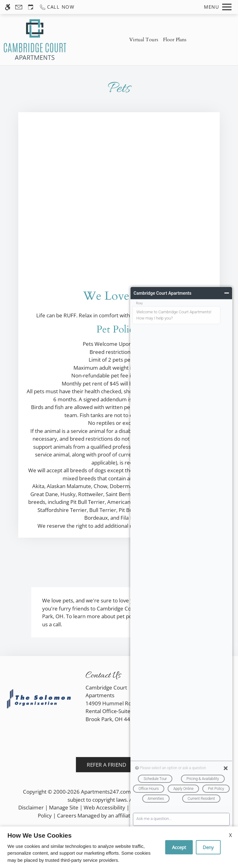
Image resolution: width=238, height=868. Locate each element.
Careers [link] (67, 815)
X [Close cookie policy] (230, 835)
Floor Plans (175, 40)
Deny (208, 847)
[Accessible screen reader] (8, 7)
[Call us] (57, 7)
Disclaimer (31, 807)
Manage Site (64, 807)
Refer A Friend (106, 765)
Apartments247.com (106, 792)
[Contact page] (19, 7)
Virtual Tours (144, 40)
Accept (179, 847)
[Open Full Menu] (218, 7)
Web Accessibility (104, 807)
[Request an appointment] (31, 7)
